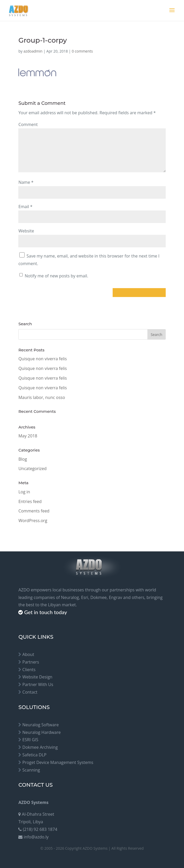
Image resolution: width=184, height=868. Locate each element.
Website (26, 231)
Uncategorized (32, 469)
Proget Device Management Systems (58, 762)
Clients (29, 670)
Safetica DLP (34, 755)
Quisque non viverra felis (42, 359)
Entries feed (30, 501)
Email (25, 207)
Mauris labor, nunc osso (42, 397)
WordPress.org (33, 521)
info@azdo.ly (36, 837)
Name (26, 182)
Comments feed (34, 511)
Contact (30, 692)
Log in (24, 492)
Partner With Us (38, 684)
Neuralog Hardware (42, 732)
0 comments (82, 51)
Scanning (31, 770)
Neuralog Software (41, 725)
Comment (28, 124)
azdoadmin (33, 51)
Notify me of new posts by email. (57, 276)
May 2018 (28, 436)
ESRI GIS (30, 740)
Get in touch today (45, 612)
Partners (31, 662)
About (28, 654)
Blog (23, 459)
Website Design (38, 677)
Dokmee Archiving (40, 747)
